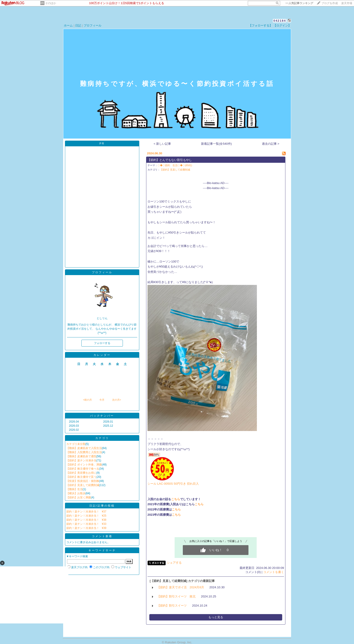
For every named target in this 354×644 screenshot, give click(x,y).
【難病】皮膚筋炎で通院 (81, 456)
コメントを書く (274, 572)
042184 (280, 21)
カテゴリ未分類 (76, 444)
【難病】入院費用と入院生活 (84, 452)
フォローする (102, 343)
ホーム (68, 25)
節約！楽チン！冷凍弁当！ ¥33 (86, 524)
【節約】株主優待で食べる (83, 469)
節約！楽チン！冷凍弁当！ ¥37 (86, 512)
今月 (102, 400)
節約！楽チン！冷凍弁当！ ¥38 (86, 520)
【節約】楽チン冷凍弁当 (81, 460)
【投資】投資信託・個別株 (83, 481)
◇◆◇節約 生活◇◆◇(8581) (175, 165)
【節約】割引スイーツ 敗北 (176, 596)
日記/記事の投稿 (102, 506)
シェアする (174, 563)
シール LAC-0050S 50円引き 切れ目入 (173, 484)
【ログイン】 (282, 25)
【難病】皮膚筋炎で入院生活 (84, 448)
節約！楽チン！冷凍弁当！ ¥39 (86, 528)
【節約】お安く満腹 (79, 497)
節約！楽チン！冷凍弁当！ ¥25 (86, 516)
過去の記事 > (271, 144)
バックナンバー (102, 416)
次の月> (117, 400)
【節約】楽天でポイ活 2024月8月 (181, 587)
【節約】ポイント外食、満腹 (84, 465)
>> (299, 3)
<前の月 (87, 400)
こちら (176, 499)
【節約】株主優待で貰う (81, 477)
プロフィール (93, 25)
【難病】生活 (75, 489)
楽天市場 (347, 3)
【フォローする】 (261, 25)
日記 (78, 25)
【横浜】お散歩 (76, 493)
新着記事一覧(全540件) (216, 144)
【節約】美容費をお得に (81, 473)
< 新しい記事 (162, 144)
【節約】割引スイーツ (172, 606)
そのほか (51, 3)
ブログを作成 (330, 3)
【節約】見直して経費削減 (83, 485)
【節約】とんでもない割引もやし (170, 160)
